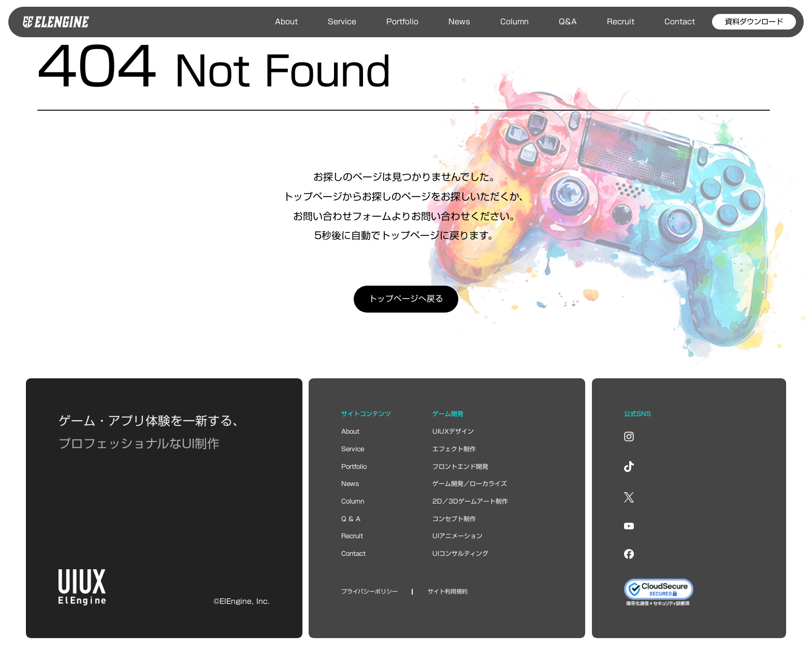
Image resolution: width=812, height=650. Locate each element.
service (353, 449)
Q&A (568, 22)
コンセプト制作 (454, 519)
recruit (352, 536)
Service (342, 22)
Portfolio (402, 22)
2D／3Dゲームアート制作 (470, 501)
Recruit (621, 22)
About (286, 22)
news (350, 484)
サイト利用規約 (448, 592)
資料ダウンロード (754, 22)
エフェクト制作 (454, 449)
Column (514, 22)
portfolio (354, 467)
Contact (680, 22)
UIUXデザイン (453, 431)
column (353, 501)
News (459, 22)
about (350, 431)
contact (353, 553)
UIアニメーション (458, 536)
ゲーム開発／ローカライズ (470, 484)
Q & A (351, 519)
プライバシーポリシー (369, 592)
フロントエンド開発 (460, 467)
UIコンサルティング (460, 553)
